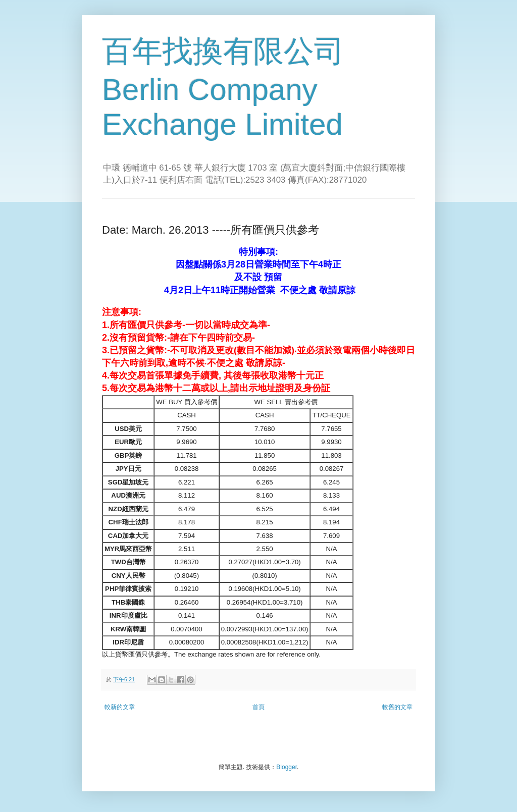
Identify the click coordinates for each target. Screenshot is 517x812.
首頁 (258, 707)
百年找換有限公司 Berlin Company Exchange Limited (223, 88)
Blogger (287, 767)
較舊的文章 (397, 707)
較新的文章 (120, 707)
